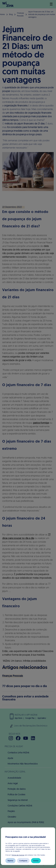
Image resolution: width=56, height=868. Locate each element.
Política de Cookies (18, 855)
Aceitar (36, 861)
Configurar (23, 861)
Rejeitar (10, 861)
